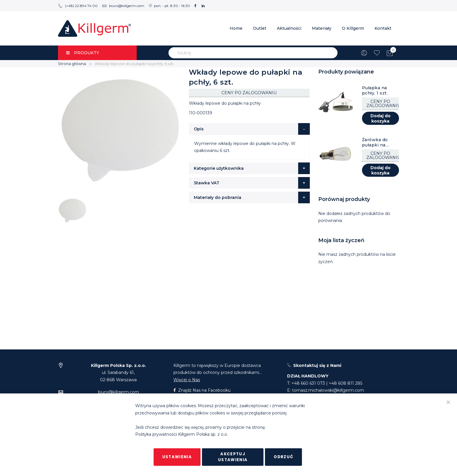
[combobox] (253, 53)
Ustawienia (177, 457)
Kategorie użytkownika (219, 168)
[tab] (249, 129)
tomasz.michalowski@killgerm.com (328, 390)
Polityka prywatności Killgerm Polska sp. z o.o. (182, 435)
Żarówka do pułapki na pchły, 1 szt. (375, 142)
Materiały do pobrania (218, 197)
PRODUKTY (83, 53)
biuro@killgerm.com (123, 6)
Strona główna (72, 64)
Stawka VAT (207, 183)
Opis (199, 129)
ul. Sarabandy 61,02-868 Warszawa (118, 373)
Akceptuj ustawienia (233, 457)
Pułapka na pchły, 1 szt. (375, 90)
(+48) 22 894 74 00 (78, 6)
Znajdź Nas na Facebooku (202, 390)
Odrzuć (283, 457)
